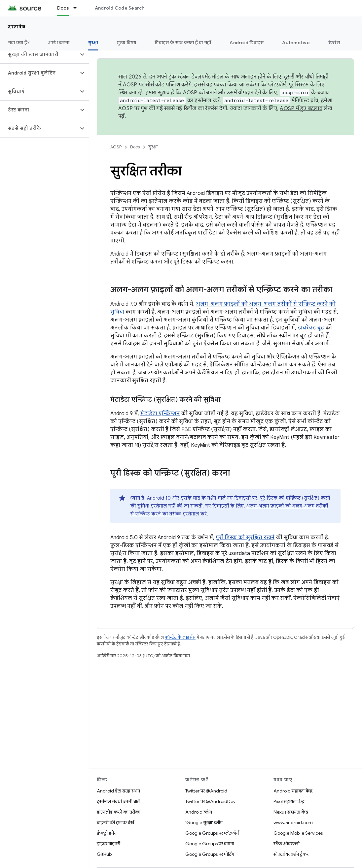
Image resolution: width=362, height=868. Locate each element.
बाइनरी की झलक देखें (115, 822)
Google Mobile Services (298, 833)
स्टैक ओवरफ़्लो (287, 844)
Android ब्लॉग (199, 812)
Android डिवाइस (247, 43)
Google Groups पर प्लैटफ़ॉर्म (212, 833)
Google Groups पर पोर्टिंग (210, 854)
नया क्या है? (19, 43)
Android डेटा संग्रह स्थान (118, 791)
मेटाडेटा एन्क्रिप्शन (160, 414)
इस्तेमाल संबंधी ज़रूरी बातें (118, 801)
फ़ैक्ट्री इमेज (107, 833)
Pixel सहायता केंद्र (289, 801)
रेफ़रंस (334, 43)
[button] (39, 54)
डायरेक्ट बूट (311, 328)
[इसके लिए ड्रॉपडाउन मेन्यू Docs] (78, 8)
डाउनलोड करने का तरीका (119, 812)
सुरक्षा (153, 147)
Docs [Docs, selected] (63, 8)
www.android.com (293, 822)
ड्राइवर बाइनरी (109, 844)
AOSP (116, 147)
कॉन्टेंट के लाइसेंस (180, 637)
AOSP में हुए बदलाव (301, 108)
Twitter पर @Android (206, 791)
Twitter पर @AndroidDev (210, 801)
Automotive (296, 43)
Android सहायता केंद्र (293, 791)
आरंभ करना (59, 43)
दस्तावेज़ (17, 27)
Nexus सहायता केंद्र (291, 812)
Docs (135, 147)
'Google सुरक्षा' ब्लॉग (204, 822)
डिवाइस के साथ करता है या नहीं (183, 43)
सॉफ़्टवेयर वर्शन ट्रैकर (291, 854)
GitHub (104, 854)
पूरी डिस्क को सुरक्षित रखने (245, 538)
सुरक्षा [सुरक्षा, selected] (93, 43)
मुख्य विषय (127, 43)
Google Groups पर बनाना (210, 844)
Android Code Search (120, 8)
